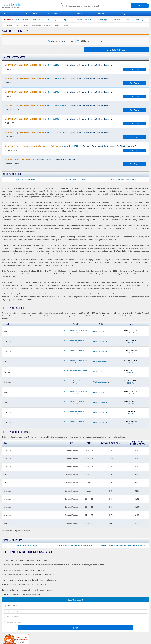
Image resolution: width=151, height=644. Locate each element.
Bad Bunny (55, 20)
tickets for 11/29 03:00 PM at (58, 78)
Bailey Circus (69, 20)
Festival (101, 14)
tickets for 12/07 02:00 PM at (58, 132)
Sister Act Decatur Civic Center (26, 545)
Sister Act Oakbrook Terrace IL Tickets (124, 179)
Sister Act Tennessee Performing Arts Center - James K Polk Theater (124, 545)
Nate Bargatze (106, 20)
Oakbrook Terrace (100, 331)
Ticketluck (28, 6)
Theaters (57, 14)
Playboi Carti (41, 20)
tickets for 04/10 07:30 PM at (71, 146)
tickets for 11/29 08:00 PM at (58, 92)
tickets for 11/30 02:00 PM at (58, 105)
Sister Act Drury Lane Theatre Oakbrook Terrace (75, 545)
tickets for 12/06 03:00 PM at (58, 119)
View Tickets (134, 69)
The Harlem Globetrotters (21, 20)
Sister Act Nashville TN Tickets (75, 179)
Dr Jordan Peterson (124, 20)
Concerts (35, 14)
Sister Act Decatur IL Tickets (26, 179)
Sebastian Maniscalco (88, 20)
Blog (123, 14)
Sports (13, 14)
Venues (79, 14)
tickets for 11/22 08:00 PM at (58, 65)
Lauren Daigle (142, 20)
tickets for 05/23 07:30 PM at (41, 159)
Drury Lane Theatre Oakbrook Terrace (75, 331)
